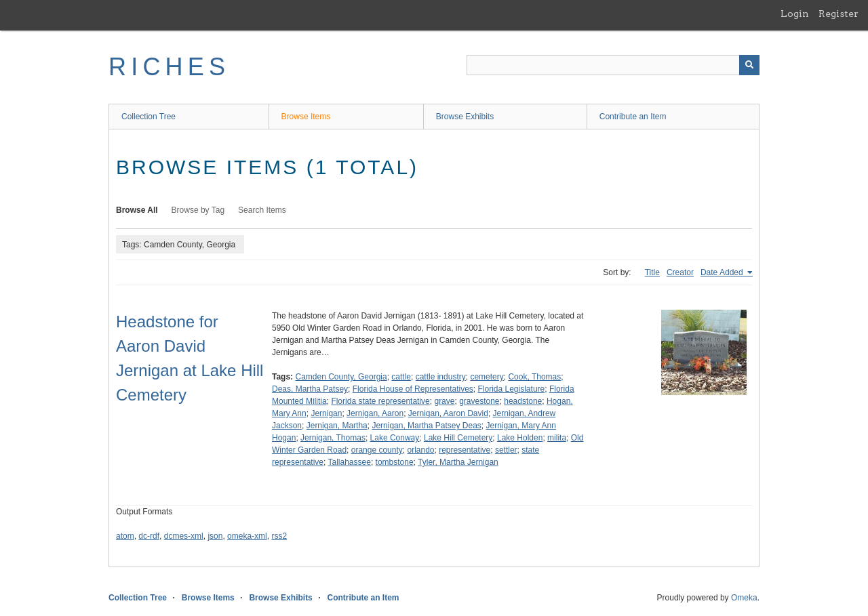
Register (839, 14)
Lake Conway (395, 438)
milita (557, 438)
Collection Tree (149, 117)
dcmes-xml (184, 536)
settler (506, 450)
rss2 (279, 536)
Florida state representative (380, 401)
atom (125, 536)
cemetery (487, 377)
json (215, 536)
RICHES (169, 67)
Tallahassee (350, 462)
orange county (377, 450)
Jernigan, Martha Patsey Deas (426, 426)
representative (465, 450)
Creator (680, 272)
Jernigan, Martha (337, 426)
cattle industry (441, 377)
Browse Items (306, 117)
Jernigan (326, 413)
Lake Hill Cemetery (458, 438)
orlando (420, 450)
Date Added (723, 272)
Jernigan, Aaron (375, 413)
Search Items (262, 210)
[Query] (613, 65)
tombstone (395, 462)
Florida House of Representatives (413, 389)
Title (652, 272)
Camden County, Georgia (341, 377)
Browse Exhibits (465, 117)
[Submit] (749, 65)
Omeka (744, 598)
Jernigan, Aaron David (448, 413)
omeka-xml (247, 536)
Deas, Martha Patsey (310, 389)
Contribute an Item (633, 117)
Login (795, 14)
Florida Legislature (512, 389)
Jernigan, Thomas (333, 438)
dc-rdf (149, 536)
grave (444, 401)
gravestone (479, 401)
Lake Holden (520, 438)
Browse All (137, 210)
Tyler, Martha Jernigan (458, 462)
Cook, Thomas (534, 377)
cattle (401, 377)
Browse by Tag (198, 210)
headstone (523, 401)
